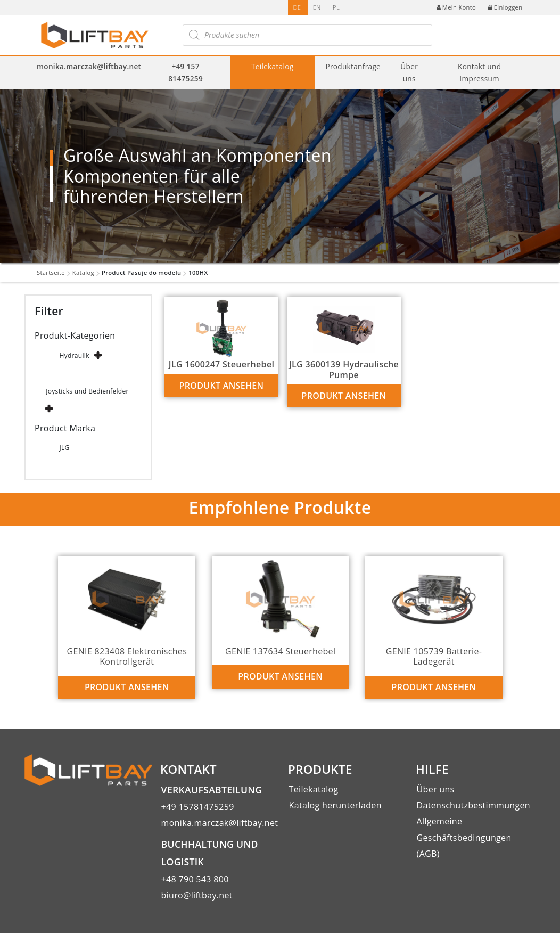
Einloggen (505, 7)
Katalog (83, 272)
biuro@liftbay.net (197, 895)
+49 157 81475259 (186, 72)
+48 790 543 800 (195, 879)
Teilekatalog (273, 66)
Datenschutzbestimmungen (473, 805)
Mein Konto (456, 7)
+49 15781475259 (198, 807)
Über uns (409, 72)
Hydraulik (74, 355)
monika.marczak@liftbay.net (89, 66)
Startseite (51, 272)
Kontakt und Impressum (479, 72)
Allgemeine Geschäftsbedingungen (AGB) (464, 837)
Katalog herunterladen (335, 805)
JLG (64, 448)
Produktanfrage (353, 66)
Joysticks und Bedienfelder (87, 391)
